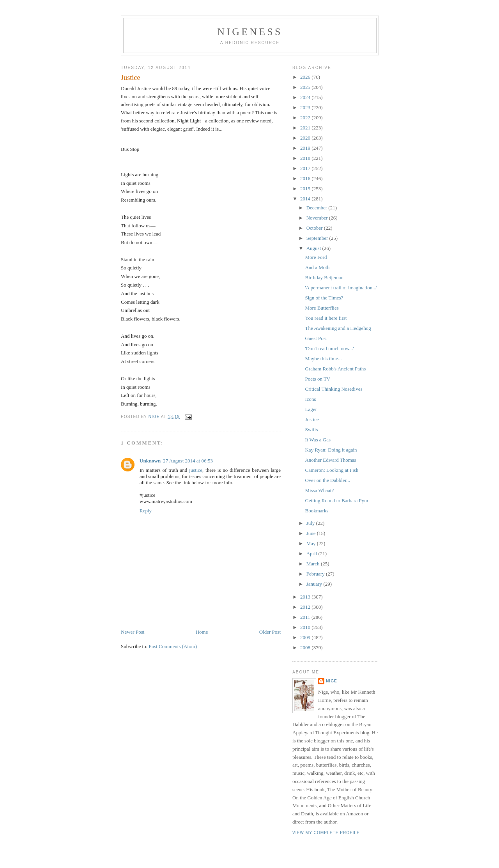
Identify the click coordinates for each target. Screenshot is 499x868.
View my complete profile (326, 833)
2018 (306, 158)
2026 (306, 77)
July (311, 523)
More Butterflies (322, 308)
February (316, 574)
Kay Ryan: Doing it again (331, 450)
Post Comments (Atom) (173, 635)
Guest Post (316, 338)
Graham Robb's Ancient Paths (335, 369)
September (318, 238)
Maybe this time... (323, 359)
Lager (311, 409)
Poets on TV (318, 379)
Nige (332, 681)
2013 (306, 597)
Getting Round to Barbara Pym (336, 500)
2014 (306, 199)
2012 (306, 607)
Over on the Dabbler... (327, 480)
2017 (306, 168)
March (314, 564)
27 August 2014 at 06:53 (188, 449)
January (315, 584)
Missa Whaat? (319, 490)
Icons (310, 399)
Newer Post (133, 620)
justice (196, 458)
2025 (306, 87)
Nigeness (250, 32)
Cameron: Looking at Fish (332, 470)
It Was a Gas (318, 440)
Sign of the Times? (324, 298)
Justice (312, 419)
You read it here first (326, 318)
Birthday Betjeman (324, 277)
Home (202, 620)
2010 (306, 627)
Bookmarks (317, 511)
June (312, 533)
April (312, 554)
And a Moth (317, 267)
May (312, 543)
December (318, 208)
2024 (306, 97)
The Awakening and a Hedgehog (338, 328)
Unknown (150, 449)
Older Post (270, 620)
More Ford (316, 257)
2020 (306, 138)
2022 (306, 118)
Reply (146, 499)
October (315, 228)
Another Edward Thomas (330, 460)
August (314, 248)
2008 (306, 647)
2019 (306, 148)
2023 (306, 107)
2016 (306, 178)
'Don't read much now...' (329, 348)
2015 (306, 189)
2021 (306, 128)
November (318, 218)
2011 (306, 617)
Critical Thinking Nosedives (334, 389)
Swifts (311, 430)
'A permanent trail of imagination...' (341, 288)
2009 (306, 637)
